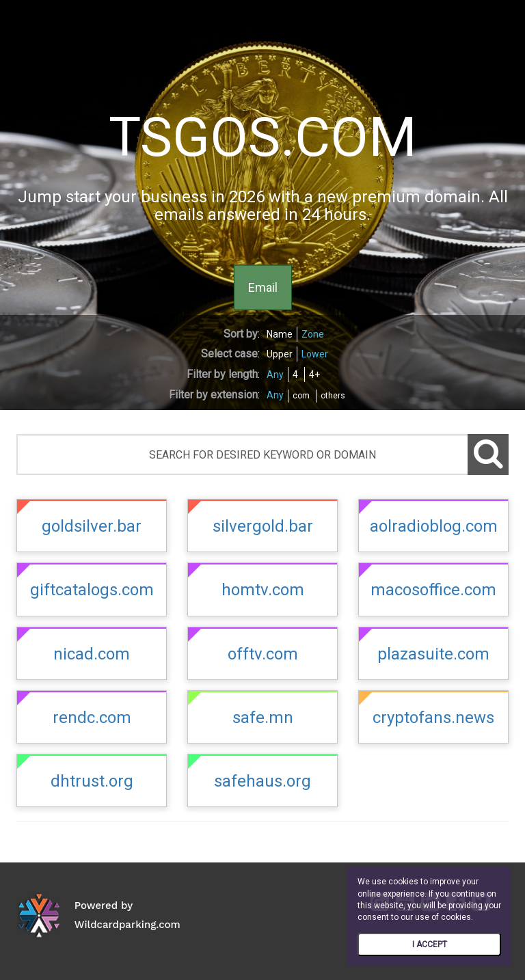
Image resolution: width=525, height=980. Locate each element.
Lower (315, 354)
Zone (313, 334)
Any (275, 375)
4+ (314, 375)
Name (280, 334)
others (333, 396)
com (301, 396)
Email (263, 287)
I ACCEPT (430, 944)
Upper (280, 354)
